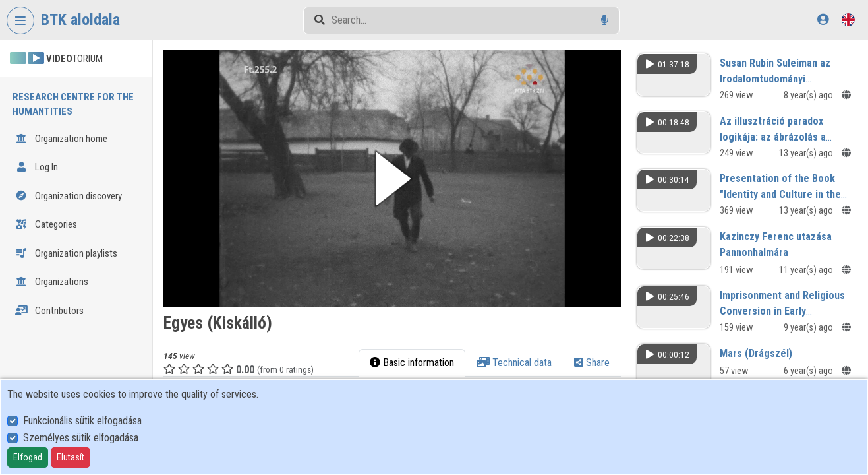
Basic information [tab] (412, 363)
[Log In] (823, 19)
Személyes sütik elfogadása (81, 438)
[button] (392, 179)
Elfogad (28, 457)
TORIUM (56, 59)
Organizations (52, 282)
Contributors (49, 311)
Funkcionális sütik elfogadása (82, 421)
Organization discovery (69, 196)
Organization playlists (66, 253)
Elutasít (71, 457)
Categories (46, 224)
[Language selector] (848, 19)
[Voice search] (605, 20)
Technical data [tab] (514, 363)
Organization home (61, 139)
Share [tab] (592, 363)
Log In (37, 167)
